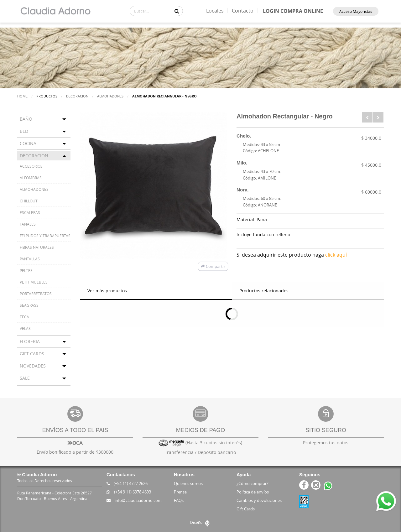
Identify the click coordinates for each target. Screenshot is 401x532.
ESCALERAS (30, 212)
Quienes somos (188, 483)
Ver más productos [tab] (107, 291)
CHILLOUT (29, 201)
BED (24, 131)
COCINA (28, 143)
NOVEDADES (33, 366)
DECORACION (77, 96)
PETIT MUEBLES (34, 282)
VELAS (25, 328)
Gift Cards (246, 509)
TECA (24, 317)
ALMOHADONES (110, 96)
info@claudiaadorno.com (134, 500)
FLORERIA (30, 341)
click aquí (336, 255)
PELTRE (26, 270)
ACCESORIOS (31, 166)
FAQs (179, 500)
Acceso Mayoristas (356, 11)
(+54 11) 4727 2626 (127, 483)
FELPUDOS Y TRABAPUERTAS (45, 236)
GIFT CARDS (32, 354)
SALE (25, 378)
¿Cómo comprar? (253, 483)
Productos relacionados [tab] (264, 291)
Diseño (201, 522)
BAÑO (26, 119)
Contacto (243, 11)
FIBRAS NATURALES (37, 247)
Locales (215, 11)
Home (22, 96)
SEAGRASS (29, 305)
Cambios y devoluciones (259, 500)
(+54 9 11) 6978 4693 (129, 492)
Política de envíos (253, 492)
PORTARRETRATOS (36, 294)
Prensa (180, 492)
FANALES (28, 224)
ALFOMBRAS (31, 178)
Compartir (213, 266)
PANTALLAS (30, 259)
